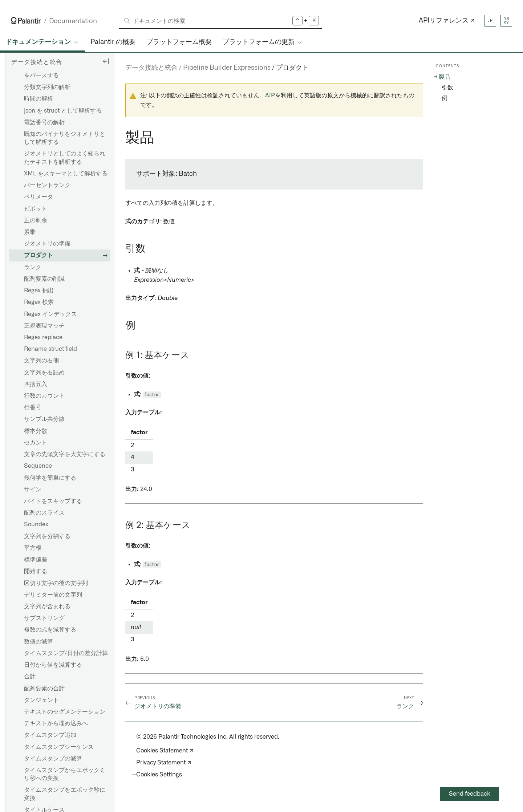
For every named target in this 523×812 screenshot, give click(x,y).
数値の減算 (38, 642)
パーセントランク (47, 185)
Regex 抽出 (39, 291)
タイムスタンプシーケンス (59, 747)
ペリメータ (38, 197)
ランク (33, 267)
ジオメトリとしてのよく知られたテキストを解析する (65, 158)
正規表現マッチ (44, 326)
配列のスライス (44, 513)
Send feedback (470, 794)
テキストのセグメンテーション (65, 712)
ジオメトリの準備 (47, 244)
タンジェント (41, 700)
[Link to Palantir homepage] (26, 21)
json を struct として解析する (63, 111)
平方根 (33, 548)
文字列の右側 (41, 361)
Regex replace (43, 337)
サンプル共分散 (44, 419)
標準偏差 (36, 560)
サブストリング (44, 618)
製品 (445, 77)
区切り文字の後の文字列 (56, 583)
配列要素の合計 (44, 689)
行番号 (33, 407)
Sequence (38, 466)
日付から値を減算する (53, 665)
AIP (270, 96)
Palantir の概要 (113, 42)
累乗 (30, 232)
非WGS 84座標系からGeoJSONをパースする (66, 72)
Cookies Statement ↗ (165, 751)
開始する (36, 571)
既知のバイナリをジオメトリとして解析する (65, 138)
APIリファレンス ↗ (447, 21)
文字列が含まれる (47, 606)
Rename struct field (50, 349)
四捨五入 (36, 384)
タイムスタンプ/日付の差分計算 (66, 653)
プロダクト (38, 255)
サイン (33, 490)
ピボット (36, 209)
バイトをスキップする (53, 501)
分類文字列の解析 (47, 87)
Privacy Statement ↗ (164, 763)
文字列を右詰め (44, 373)
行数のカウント (44, 396)
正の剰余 (36, 220)
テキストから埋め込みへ (56, 723)
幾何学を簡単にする (50, 478)
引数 (447, 88)
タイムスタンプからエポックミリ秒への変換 (65, 774)
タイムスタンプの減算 (53, 759)
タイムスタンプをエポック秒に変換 (65, 794)
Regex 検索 (39, 302)
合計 (30, 677)
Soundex (36, 524)
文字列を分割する (47, 536)
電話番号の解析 (44, 122)
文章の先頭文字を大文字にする (65, 454)
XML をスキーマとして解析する (66, 174)
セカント (36, 443)
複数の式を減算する (50, 630)
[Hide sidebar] (106, 61)
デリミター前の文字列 (53, 595)
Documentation (73, 21)
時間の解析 (38, 99)
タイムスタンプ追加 (50, 735)
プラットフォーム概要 (179, 42)
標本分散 (36, 431)
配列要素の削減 (44, 279)
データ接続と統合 (151, 68)
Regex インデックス (50, 314)
